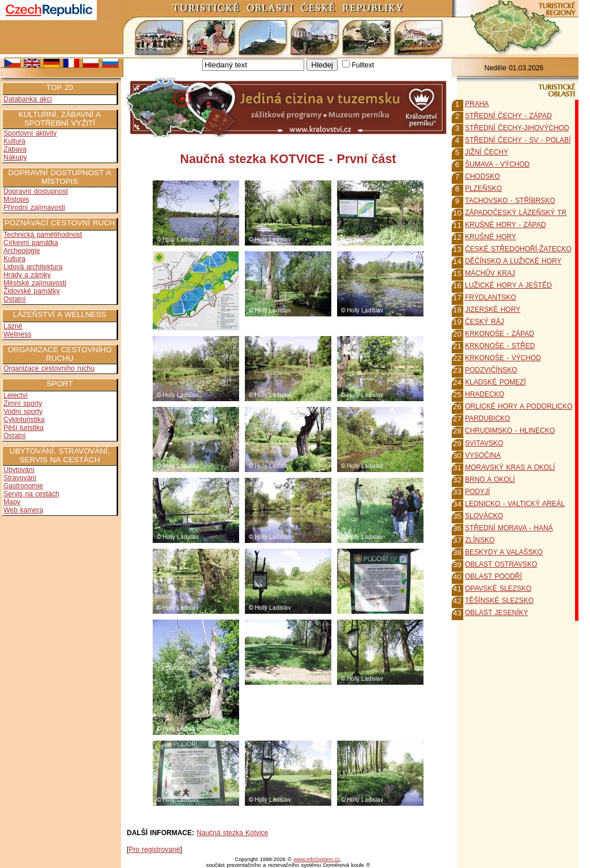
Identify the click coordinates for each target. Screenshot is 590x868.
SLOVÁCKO (484, 516)
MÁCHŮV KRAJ (490, 273)
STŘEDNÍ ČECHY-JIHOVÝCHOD (517, 128)
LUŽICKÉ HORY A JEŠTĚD (508, 285)
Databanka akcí (28, 99)
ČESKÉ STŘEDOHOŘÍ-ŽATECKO (518, 249)
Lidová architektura (33, 267)
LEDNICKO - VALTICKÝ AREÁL (515, 504)
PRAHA (477, 104)
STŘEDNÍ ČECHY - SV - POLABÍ (518, 140)
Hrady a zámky (27, 275)
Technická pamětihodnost (43, 235)
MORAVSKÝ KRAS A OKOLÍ (510, 467)
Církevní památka (31, 243)
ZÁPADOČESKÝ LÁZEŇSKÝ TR (516, 213)
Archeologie (22, 251)
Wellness (17, 334)
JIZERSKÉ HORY (493, 310)
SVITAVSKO (484, 443)
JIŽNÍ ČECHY (487, 152)
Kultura (14, 141)
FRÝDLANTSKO (491, 297)
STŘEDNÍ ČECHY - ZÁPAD (508, 116)
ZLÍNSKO (480, 540)
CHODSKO (483, 176)
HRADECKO (485, 394)
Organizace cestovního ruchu (49, 368)
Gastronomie (23, 486)
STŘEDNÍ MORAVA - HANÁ (509, 528)
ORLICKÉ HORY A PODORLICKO (519, 406)
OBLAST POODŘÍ (493, 576)
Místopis (16, 199)
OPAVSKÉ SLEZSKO (498, 588)
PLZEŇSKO (483, 188)
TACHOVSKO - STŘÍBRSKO (510, 201)
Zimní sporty (23, 403)
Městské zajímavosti (35, 283)
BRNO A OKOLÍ (490, 480)
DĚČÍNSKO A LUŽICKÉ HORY (513, 261)
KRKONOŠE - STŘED (500, 346)
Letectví (16, 395)
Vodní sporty (23, 412)
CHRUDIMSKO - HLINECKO (510, 431)
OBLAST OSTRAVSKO (501, 564)
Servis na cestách (31, 494)
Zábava (15, 149)
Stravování (20, 478)
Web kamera (23, 510)
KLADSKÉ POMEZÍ (496, 382)
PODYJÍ (477, 492)
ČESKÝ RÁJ (485, 322)
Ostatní (15, 299)
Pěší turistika (24, 428)
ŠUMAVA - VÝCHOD (497, 164)
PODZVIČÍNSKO (491, 370)
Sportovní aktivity (30, 133)
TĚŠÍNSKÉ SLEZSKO (499, 601)
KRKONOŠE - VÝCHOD (503, 358)
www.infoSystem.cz (317, 859)
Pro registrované (154, 850)
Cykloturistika (24, 420)
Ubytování (19, 470)
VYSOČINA (483, 455)
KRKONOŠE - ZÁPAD (500, 334)
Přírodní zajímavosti (34, 207)
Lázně (13, 326)
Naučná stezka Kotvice (232, 833)
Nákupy (15, 157)
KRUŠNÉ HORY (491, 237)
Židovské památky (32, 291)
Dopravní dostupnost (36, 191)
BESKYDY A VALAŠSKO (504, 552)
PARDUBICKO (487, 418)
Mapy (12, 502)
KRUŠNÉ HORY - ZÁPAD (505, 225)
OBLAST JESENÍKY (497, 613)
